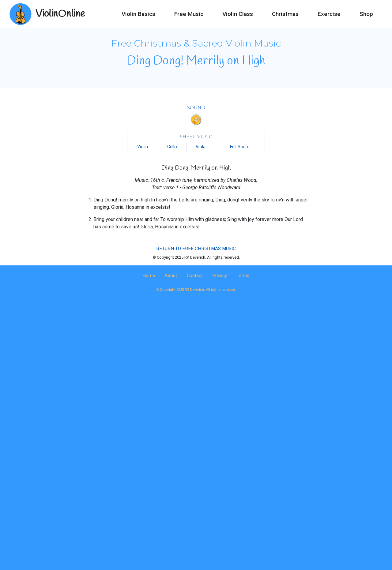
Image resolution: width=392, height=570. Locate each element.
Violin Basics (138, 14)
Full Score (240, 147)
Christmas (285, 14)
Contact (195, 276)
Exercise (329, 14)
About (171, 276)
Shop (366, 14)
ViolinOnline (60, 14)
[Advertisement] (196, 352)
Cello (172, 147)
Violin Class (238, 14)
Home (149, 276)
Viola (201, 147)
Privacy (220, 276)
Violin (143, 147)
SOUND (196, 108)
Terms (243, 276)
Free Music (189, 14)
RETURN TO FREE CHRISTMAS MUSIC (196, 249)
